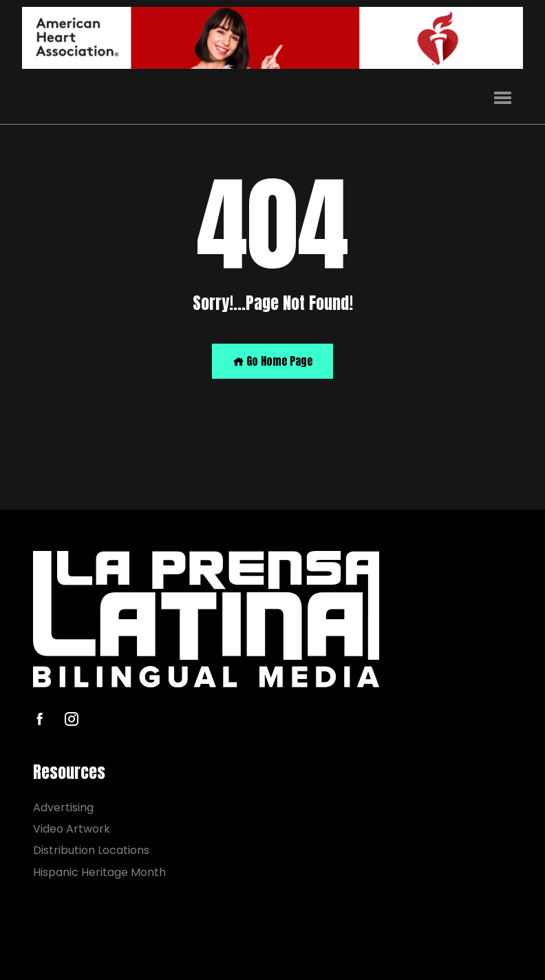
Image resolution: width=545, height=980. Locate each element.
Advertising (63, 807)
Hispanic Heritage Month (99, 872)
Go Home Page (272, 361)
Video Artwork (72, 829)
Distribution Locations (91, 851)
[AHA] (272, 38)
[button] (503, 98)
